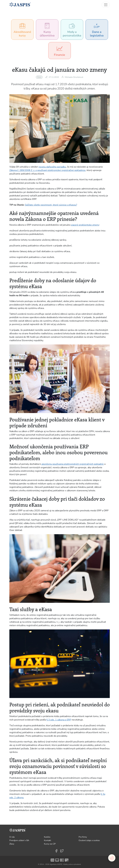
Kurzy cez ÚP (50, 844)
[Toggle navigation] (106, 5)
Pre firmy (83, 837)
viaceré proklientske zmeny (85, 225)
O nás (12, 837)
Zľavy (12, 844)
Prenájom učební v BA (19, 840)
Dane (39, 77)
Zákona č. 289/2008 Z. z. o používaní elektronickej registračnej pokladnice (47, 170)
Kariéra (47, 837)
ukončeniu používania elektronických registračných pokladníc (73, 464)
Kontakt (48, 840)
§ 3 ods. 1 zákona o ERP (59, 720)
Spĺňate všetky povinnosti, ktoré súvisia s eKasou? (51, 205)
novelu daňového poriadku (52, 167)
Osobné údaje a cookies (89, 840)
